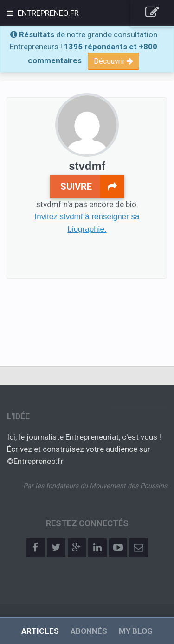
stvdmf (87, 166)
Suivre (92, 187)
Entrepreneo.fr (47, 13)
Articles (40, 631)
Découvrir (113, 61)
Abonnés (89, 631)
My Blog (136, 631)
